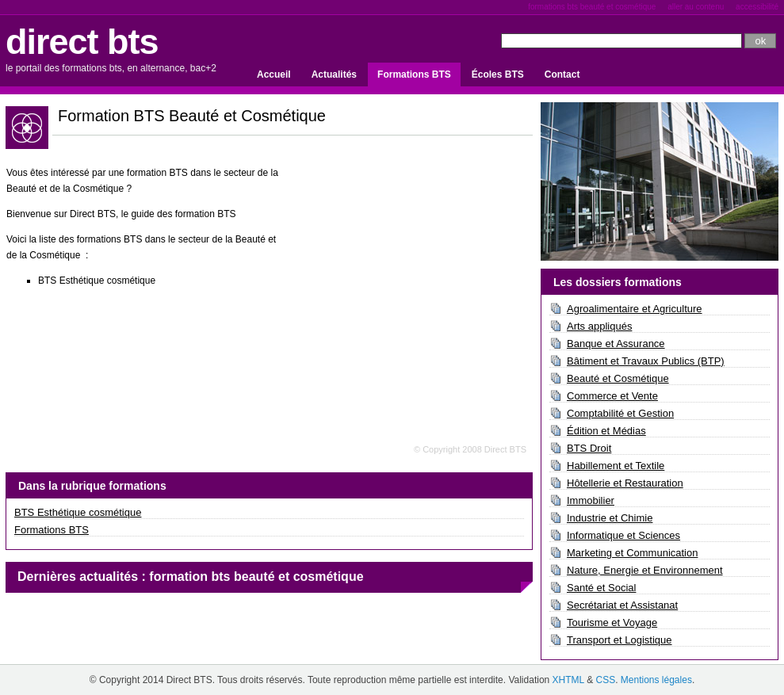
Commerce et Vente (612, 396)
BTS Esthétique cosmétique (78, 512)
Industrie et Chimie (610, 518)
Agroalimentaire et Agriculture (635, 309)
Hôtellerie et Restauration (625, 483)
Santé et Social (601, 588)
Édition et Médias (606, 431)
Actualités (334, 74)
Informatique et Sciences (623, 535)
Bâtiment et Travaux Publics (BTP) (646, 361)
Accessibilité (757, 7)
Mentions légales (656, 680)
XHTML (568, 680)
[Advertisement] (410, 272)
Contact (562, 74)
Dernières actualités (78, 577)
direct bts (82, 42)
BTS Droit (589, 448)
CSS (605, 680)
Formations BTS (414, 74)
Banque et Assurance (616, 344)
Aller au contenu (696, 7)
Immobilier (591, 500)
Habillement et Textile (616, 466)
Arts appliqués (599, 326)
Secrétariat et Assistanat (622, 605)
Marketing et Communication (632, 553)
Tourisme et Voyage (612, 622)
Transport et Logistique (619, 640)
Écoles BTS (498, 74)
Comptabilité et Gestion (620, 413)
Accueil (274, 74)
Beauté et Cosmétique (618, 378)
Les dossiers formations (618, 282)
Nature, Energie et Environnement (645, 570)
